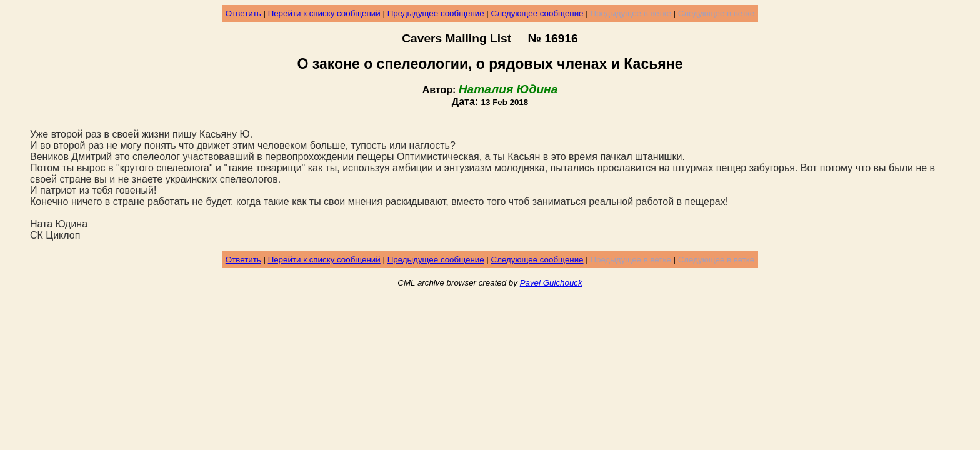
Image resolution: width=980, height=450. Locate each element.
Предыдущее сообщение (436, 13)
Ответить (243, 13)
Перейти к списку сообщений (324, 13)
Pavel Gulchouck (551, 283)
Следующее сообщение (537, 13)
